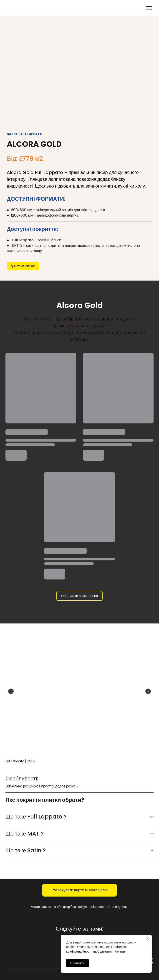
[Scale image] (79, 691)
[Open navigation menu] (149, 8)
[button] (23, 266)
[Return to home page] (24, 8)
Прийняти (77, 963)
